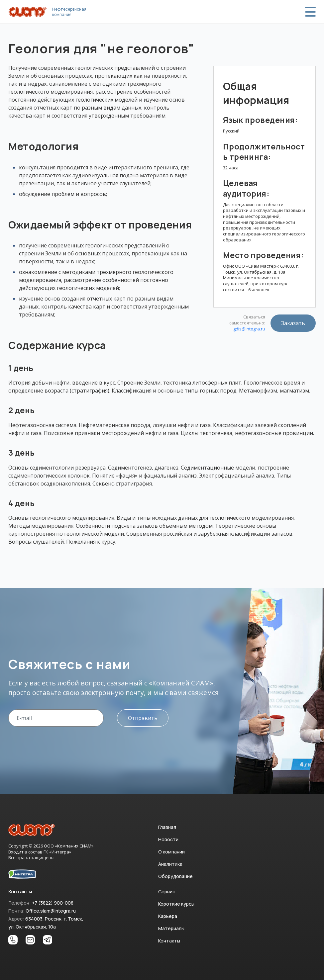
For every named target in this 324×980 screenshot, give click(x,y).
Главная (167, 827)
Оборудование (175, 876)
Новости (168, 839)
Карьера (168, 916)
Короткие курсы (176, 904)
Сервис (167, 891)
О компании (171, 852)
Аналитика (170, 864)
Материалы (171, 928)
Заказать (293, 323)
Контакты (169, 941)
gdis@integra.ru (249, 329)
